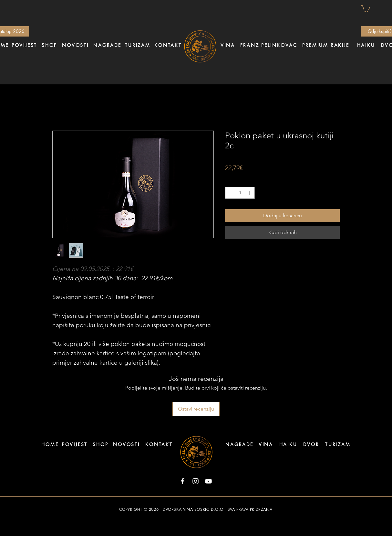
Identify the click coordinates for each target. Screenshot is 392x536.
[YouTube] (208, 481)
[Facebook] (183, 481)
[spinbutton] (240, 193)
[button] (366, 8)
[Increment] (250, 193)
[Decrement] (230, 193)
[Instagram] (196, 481)
